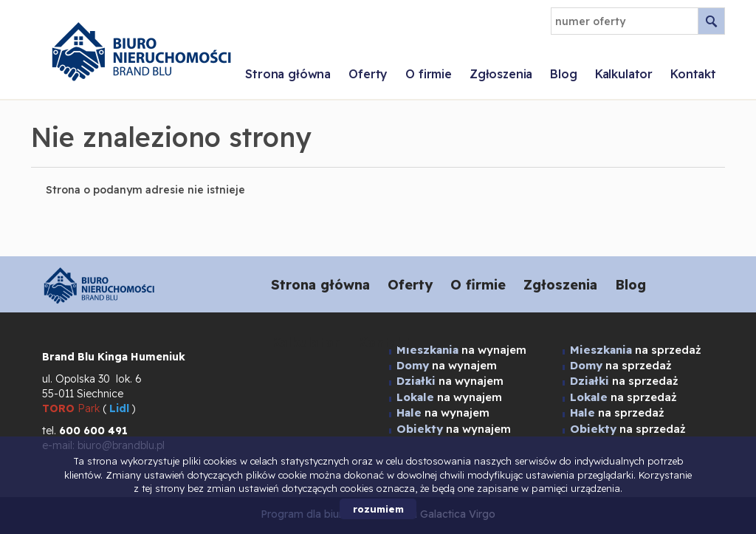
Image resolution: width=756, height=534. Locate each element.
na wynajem (450, 381)
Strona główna (288, 74)
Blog (563, 74)
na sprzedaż (624, 381)
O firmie (429, 74)
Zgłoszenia (501, 74)
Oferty (368, 74)
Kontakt (693, 74)
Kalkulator (624, 74)
